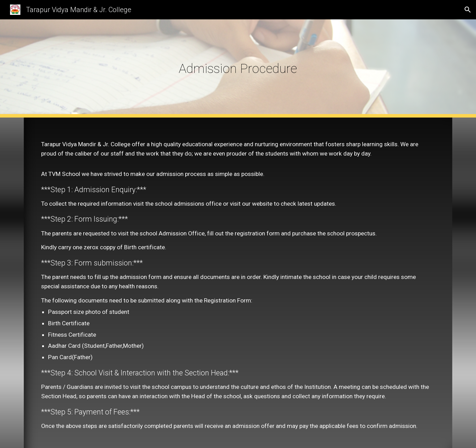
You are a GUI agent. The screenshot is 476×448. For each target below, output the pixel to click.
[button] (468, 10)
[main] (238, 68)
